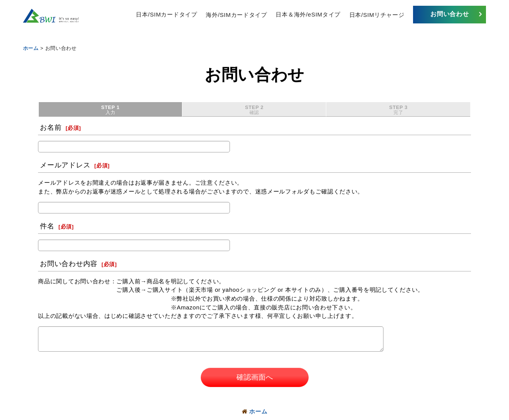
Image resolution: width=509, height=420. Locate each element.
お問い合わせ (450, 14)
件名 (47, 227)
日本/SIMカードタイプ (166, 14)
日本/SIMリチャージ (377, 14)
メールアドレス (65, 165)
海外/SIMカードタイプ (236, 14)
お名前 (51, 128)
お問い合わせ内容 (69, 264)
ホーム (255, 411)
